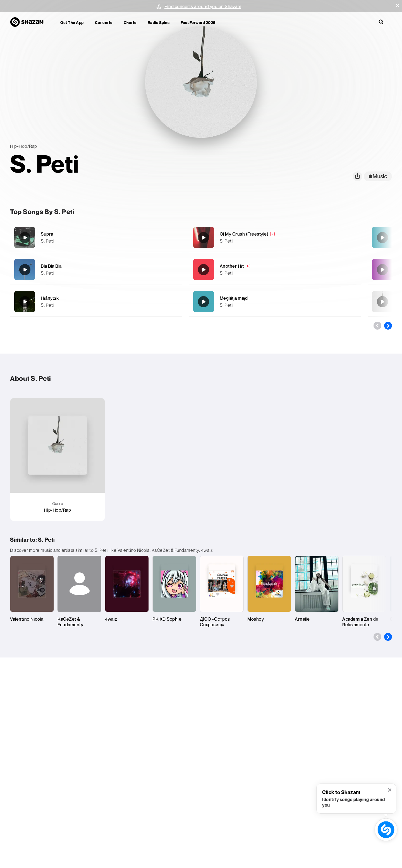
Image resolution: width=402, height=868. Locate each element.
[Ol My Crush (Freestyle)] (275, 237)
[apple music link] (378, 176)
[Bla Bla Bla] (96, 269)
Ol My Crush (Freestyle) (244, 234)
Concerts (104, 22)
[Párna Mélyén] (382, 302)
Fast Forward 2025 (198, 22)
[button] (398, 6)
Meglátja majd (234, 298)
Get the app (72, 22)
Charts (130, 22)
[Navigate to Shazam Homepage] (30, 22)
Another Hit (232, 266)
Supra (47, 234)
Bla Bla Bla (51, 266)
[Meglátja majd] (275, 302)
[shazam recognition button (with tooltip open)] (386, 830)
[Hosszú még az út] (382, 270)
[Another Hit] (275, 269)
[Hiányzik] (96, 302)
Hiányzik (50, 298)
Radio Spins (159, 22)
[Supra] (96, 237)
